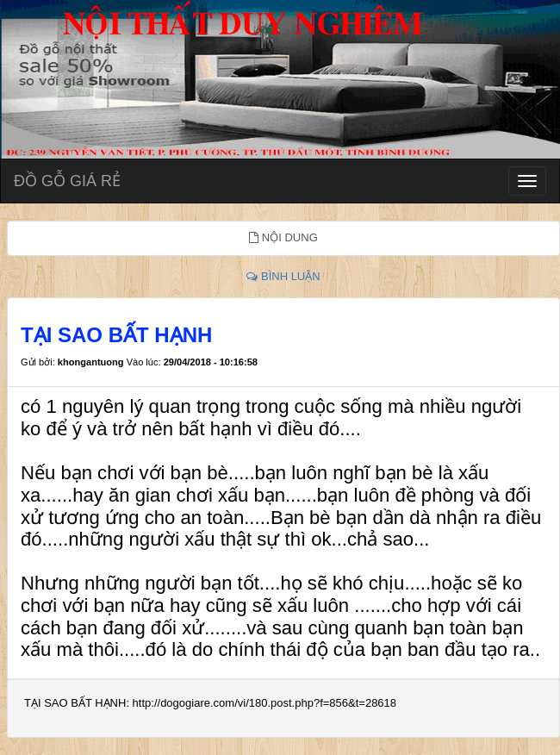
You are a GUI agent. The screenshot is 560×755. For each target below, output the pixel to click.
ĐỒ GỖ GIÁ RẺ (67, 181)
